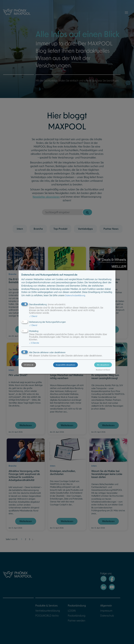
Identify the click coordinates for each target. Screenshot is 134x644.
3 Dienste (34, 343)
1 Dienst (33, 316)
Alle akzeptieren (103, 365)
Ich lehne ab (29, 365)
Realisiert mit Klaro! (103, 370)
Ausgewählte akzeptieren (65, 365)
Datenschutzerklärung (75, 295)
